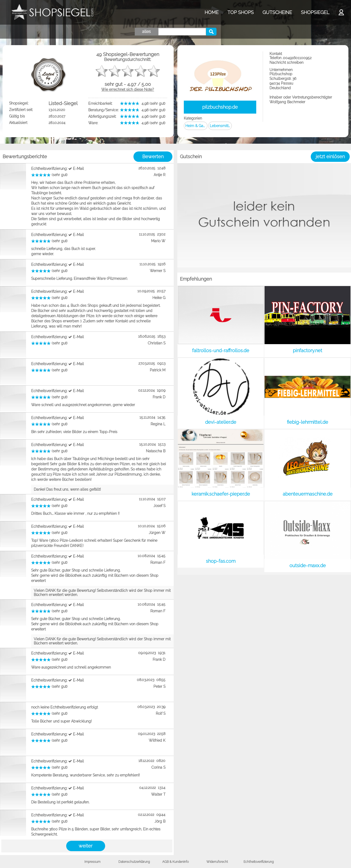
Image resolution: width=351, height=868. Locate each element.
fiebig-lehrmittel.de (308, 422)
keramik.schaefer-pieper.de (221, 494)
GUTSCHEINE (277, 12)
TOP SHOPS (241, 12)
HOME (212, 12)
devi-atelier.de (221, 422)
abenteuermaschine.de (308, 494)
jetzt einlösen (330, 157)
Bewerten (153, 157)
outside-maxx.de (308, 565)
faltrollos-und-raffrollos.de (221, 350)
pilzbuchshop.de (220, 107)
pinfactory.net (308, 350)
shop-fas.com (221, 561)
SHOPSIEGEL (315, 12)
